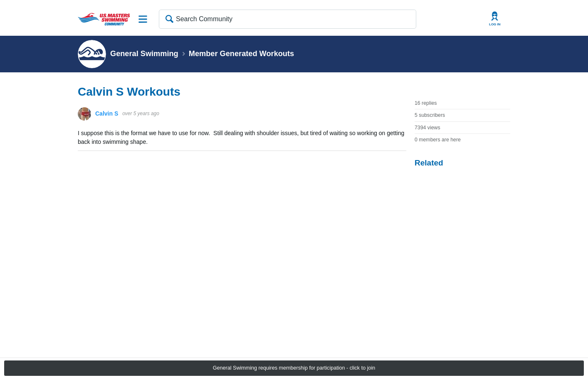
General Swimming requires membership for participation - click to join (294, 368)
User (495, 19)
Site (143, 19)
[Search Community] (288, 19)
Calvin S (107, 114)
